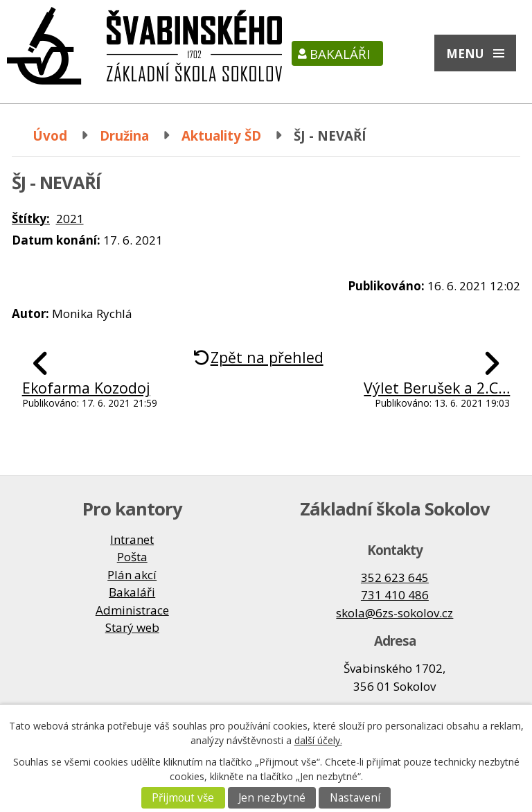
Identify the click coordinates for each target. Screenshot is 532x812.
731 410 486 (395, 595)
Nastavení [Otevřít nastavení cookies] (355, 798)
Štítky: (31, 219)
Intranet (132, 539)
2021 (70, 219)
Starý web (132, 627)
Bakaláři (340, 54)
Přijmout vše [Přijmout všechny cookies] (183, 798)
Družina (124, 135)
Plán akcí (132, 575)
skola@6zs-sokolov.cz (394, 613)
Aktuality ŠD (221, 135)
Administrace (132, 610)
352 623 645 (395, 577)
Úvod (50, 135)
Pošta (132, 557)
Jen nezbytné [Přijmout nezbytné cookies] (272, 798)
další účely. (318, 740)
